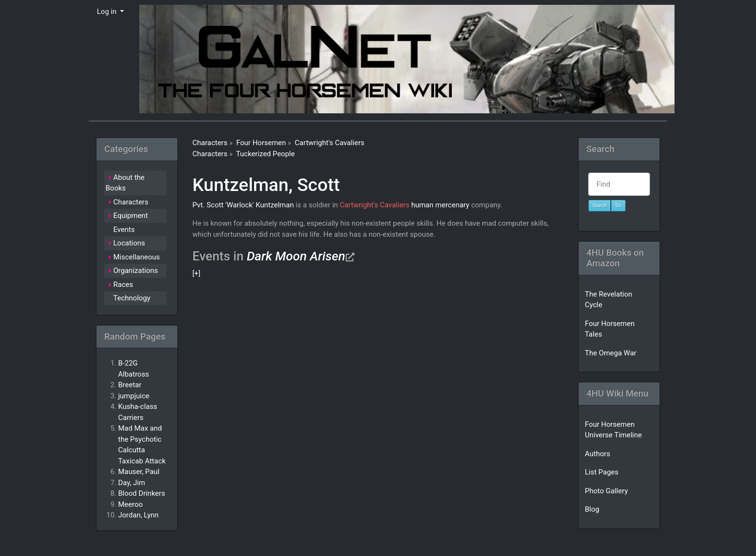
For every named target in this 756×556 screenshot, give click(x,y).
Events (124, 230)
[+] (196, 273)
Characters (210, 143)
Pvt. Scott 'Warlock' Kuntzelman (243, 205)
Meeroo (130, 504)
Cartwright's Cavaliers (330, 143)
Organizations (136, 271)
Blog (592, 509)
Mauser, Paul (139, 472)
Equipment (131, 216)
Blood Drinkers (142, 493)
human (422, 205)
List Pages (602, 472)
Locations (129, 243)
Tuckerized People (266, 154)
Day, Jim (132, 483)
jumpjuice (134, 396)
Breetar (130, 385)
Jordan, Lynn (138, 515)
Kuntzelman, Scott (266, 185)
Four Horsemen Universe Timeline (613, 430)
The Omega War (611, 353)
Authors (598, 454)
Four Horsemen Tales (610, 329)
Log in (108, 12)
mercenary (452, 205)
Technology (132, 298)
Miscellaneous (137, 257)
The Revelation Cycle (608, 300)
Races (123, 285)
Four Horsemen (261, 143)
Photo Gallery (606, 491)
